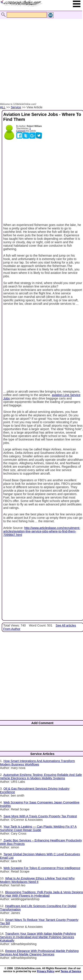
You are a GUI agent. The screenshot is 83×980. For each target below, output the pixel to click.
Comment (21, 131)
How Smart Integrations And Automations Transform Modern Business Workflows (37, 763)
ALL (3, 107)
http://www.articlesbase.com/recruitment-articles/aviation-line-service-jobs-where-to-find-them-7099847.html (42, 531)
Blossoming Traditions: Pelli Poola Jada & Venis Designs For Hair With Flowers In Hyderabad (41, 894)
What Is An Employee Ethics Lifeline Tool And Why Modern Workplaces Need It (37, 880)
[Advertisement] (40, 56)
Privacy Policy (46, 971)
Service (16, 107)
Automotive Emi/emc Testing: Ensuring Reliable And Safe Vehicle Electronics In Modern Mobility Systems (41, 776)
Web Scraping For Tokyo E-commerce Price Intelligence (42, 868)
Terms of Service (71, 971)
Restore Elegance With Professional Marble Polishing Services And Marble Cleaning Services (39, 953)
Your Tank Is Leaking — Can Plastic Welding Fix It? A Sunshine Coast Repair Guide (38, 828)
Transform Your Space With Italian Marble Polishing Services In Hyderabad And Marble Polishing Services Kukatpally (38, 937)
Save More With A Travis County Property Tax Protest (40, 816)
